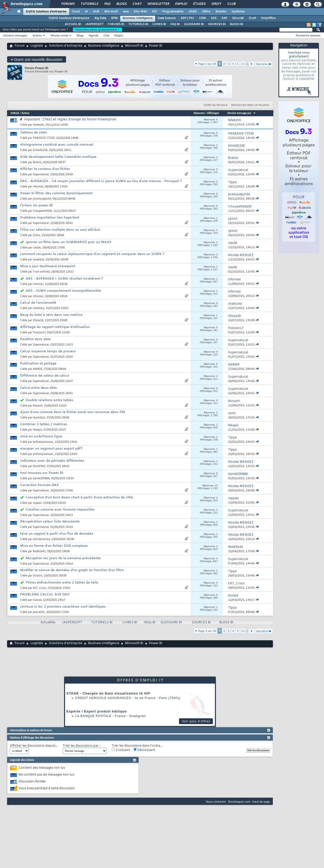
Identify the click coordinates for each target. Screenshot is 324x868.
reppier (37, 503)
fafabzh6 (38, 125)
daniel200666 (41, 479)
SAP (224, 18)
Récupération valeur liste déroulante (50, 522)
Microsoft (111, 12)
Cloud (76, 12)
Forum (20, 46)
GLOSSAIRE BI (194, 24)
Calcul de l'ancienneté (38, 303)
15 (216, 486)
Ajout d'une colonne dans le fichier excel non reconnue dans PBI (73, 412)
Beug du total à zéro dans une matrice (51, 315)
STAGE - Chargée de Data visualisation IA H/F (108, 693)
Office (206, 12)
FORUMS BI (116, 24)
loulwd (37, 600)
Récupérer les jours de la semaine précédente (63, 558)
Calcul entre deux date (38, 388)
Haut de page (261, 802)
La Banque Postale (93, 716)
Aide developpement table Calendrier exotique (58, 157)
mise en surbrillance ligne (41, 437)
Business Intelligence (138, 18)
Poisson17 (39, 333)
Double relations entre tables (49, 400)
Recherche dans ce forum (249, 105)
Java (126, 12)
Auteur (26, 113)
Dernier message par (242, 113)
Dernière (264, 64)
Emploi (181, 4)
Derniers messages (15, 35)
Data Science (167, 18)
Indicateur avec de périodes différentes (52, 461)
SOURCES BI (217, 24)
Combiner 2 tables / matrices (44, 424)
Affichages (213, 113)
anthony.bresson (43, 442)
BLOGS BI (237, 24)
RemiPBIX (39, 466)
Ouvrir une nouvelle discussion (37, 59)
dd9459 (37, 369)
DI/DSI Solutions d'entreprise (46, 12)
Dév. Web (140, 12)
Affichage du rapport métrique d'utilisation (55, 327)
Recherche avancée (308, 35)
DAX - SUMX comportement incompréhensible (63, 291)
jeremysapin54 (42, 199)
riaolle (37, 248)
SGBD (193, 12)
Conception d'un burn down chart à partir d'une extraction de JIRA (79, 498)
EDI (155, 12)
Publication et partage (38, 364)
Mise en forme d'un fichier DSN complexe (54, 546)
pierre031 (39, 612)
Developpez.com (239, 802)
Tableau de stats (34, 133)
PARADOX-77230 (44, 138)
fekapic (37, 430)
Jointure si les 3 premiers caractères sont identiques (63, 607)
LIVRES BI (159, 24)
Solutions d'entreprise (66, 46)
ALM (96, 12)
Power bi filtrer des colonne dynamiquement (56, 193)
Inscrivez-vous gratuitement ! (97, 30)
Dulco (36, 235)
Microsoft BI (134, 46)
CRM (202, 18)
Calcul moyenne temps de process (48, 351)
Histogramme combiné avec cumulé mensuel (57, 145)
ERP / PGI (187, 18)
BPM (114, 18)
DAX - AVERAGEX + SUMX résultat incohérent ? (64, 279)
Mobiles (221, 12)
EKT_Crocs (39, 588)
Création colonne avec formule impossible (60, 510)
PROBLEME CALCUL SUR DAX (45, 595)
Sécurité (238, 18)
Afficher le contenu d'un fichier (45, 169)
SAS (214, 18)
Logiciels (37, 46)
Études (199, 4)
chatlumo (39, 308)
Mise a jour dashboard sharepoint (48, 266)
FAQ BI (175, 24)
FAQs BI (150, 623)
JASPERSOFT (94, 24)
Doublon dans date (35, 339)
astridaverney (41, 539)
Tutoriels (89, 4)
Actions (37, 35)
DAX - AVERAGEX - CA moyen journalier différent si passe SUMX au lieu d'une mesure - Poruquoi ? (101, 181)
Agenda (93, 35)
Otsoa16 (38, 321)
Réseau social (59, 35)
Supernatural (41, 175)
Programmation (173, 12)
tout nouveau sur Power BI (42, 473)
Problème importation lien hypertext (50, 218)
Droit (216, 4)
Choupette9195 (42, 211)
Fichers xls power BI (36, 206)
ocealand (38, 260)
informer (38, 187)
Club (231, 4)
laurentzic (39, 418)
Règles (119, 35)
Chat (137, 4)
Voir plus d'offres (196, 721)
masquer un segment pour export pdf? (51, 449)
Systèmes (238, 12)
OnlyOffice (268, 18)
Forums (68, 4)
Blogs (121, 4)
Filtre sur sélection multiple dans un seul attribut (60, 230)
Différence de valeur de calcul (45, 376)
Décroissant (144, 750)
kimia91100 (40, 150)
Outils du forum (214, 105)
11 (243, 64)
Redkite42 (39, 552)
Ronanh (38, 406)
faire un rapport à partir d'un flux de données (57, 534)
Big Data (100, 18)
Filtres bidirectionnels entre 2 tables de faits (62, 583)
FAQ (107, 4)
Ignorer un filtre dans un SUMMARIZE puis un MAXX (68, 242)
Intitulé (15, 113)
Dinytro (38, 576)
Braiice (37, 162)
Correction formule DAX (39, 485)
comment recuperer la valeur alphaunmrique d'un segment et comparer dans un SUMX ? (92, 254)
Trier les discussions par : (81, 746)
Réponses (199, 113)
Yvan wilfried (41, 272)
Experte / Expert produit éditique (97, 711)
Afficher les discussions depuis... (34, 746)
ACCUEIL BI (73, 24)
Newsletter (158, 4)
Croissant (121, 750)
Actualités (48, 623)
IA (86, 12)
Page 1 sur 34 (207, 64)
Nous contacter (216, 802)
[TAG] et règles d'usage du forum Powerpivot (79, 119)
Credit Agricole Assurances (103, 698)
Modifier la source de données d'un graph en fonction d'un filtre (72, 570)
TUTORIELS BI (138, 24)
